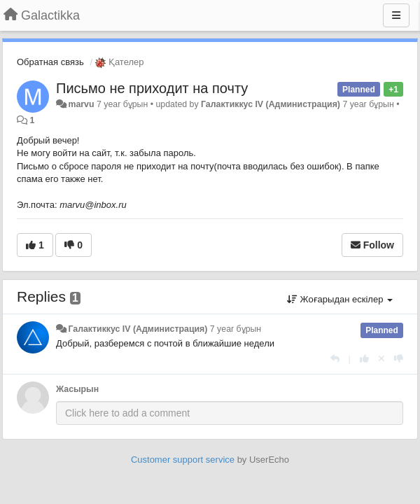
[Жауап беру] (335, 359)
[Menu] (396, 15)
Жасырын (77, 389)
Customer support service (183, 460)
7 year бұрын (236, 329)
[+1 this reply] (364, 359)
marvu (81, 104)
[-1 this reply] (399, 359)
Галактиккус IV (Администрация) (271, 104)
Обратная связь (50, 62)
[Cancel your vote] (381, 359)
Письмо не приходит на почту (152, 88)
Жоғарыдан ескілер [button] (340, 299)
